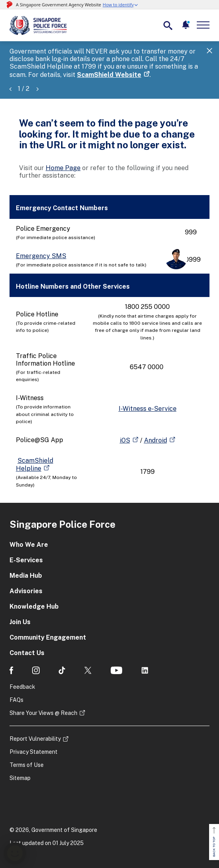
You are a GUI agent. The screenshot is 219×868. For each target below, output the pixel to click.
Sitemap (20, 778)
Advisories (26, 591)
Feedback (22, 687)
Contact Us (27, 653)
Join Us (20, 622)
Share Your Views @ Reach (43, 713)
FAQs (16, 700)
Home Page (63, 168)
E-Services (26, 560)
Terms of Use (27, 765)
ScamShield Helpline (35, 465)
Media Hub (26, 576)
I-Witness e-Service (148, 409)
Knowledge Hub (34, 606)
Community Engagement (48, 637)
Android (156, 440)
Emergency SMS (41, 256)
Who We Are (29, 545)
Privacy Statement (34, 752)
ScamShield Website (109, 75)
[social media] (11, 670)
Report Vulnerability (35, 739)
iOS (125, 440)
